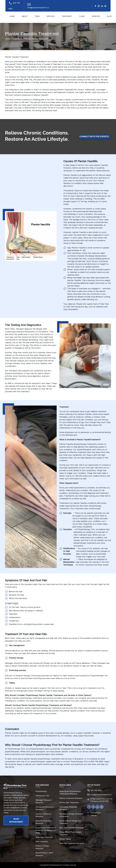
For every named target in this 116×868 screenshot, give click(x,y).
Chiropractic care (42, 796)
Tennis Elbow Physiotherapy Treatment (70, 833)
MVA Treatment (42, 842)
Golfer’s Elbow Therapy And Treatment (70, 822)
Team (37, 16)
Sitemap (94, 815)
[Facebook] (89, 807)
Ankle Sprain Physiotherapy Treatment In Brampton (70, 793)
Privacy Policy (96, 813)
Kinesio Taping (65, 839)
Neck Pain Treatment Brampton (72, 843)
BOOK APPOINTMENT (16, 820)
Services (51, 16)
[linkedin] (102, 6)
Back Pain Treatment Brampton (72, 828)
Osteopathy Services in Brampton (45, 808)
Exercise (96, 16)
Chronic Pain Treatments (69, 803)
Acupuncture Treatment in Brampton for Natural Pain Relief (46, 830)
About (25, 16)
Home (12, 16)
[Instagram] (99, 6)
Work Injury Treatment (44, 837)
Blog (109, 16)
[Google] (102, 807)
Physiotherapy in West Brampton (44, 854)
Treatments (17, 39)
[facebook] (95, 6)
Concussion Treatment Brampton (68, 808)
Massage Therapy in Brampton (43, 801)
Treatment (67, 16)
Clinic (82, 16)
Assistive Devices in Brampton (43, 822)
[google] (105, 6)
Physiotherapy (41, 791)
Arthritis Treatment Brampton (71, 798)
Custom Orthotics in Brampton (43, 815)
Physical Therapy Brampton (42, 847)
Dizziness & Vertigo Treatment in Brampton (71, 815)
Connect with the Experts (94, 137)
